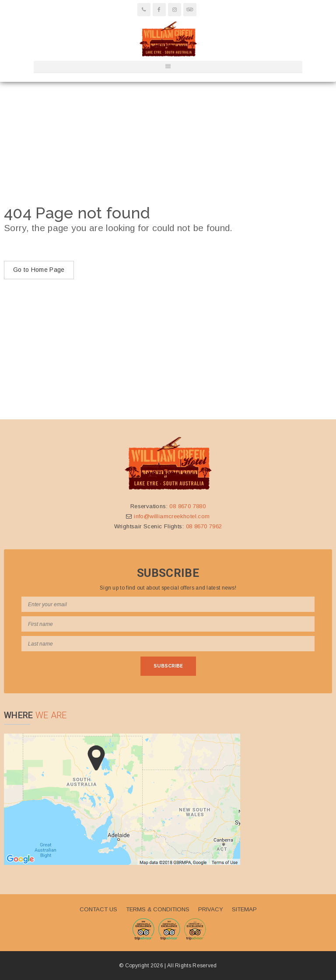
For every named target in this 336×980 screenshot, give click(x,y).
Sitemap (244, 909)
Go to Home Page (39, 270)
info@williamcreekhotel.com (172, 516)
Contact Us (98, 909)
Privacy (211, 909)
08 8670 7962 (204, 526)
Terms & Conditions (158, 909)
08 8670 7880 (187, 506)
